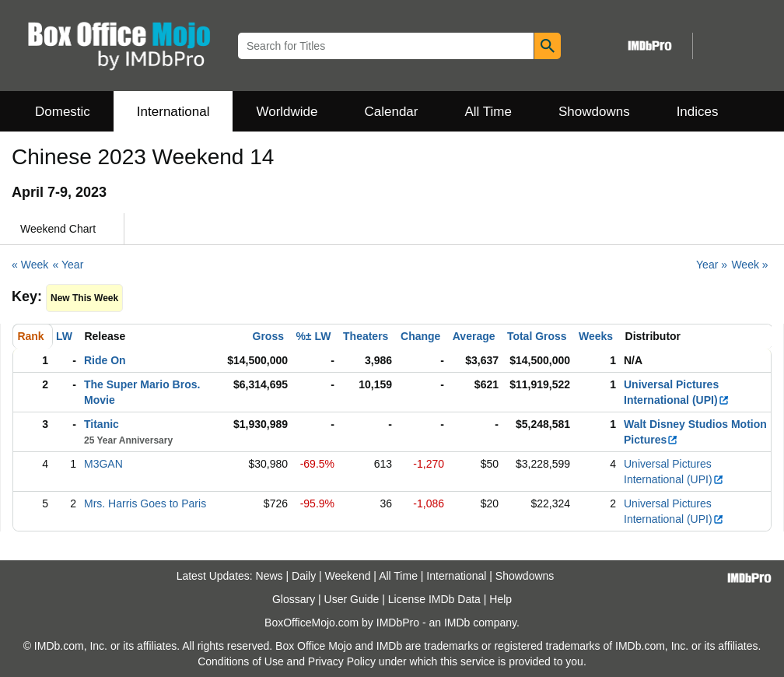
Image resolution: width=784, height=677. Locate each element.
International (173, 112)
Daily (304, 576)
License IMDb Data (434, 599)
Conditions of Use (241, 661)
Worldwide (287, 112)
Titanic (101, 424)
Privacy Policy (342, 661)
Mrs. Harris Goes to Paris (145, 503)
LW (64, 336)
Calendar (392, 112)
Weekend (348, 576)
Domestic (63, 112)
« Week (30, 265)
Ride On (105, 360)
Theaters (366, 336)
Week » (749, 265)
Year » (712, 265)
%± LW (313, 336)
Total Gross (537, 336)
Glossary (294, 599)
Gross (268, 336)
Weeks (596, 336)
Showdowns (594, 112)
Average (474, 336)
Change (420, 336)
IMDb (457, 623)
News (269, 576)
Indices (698, 112)
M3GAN (103, 464)
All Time (488, 112)
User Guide (352, 599)
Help (500, 599)
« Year (68, 265)
